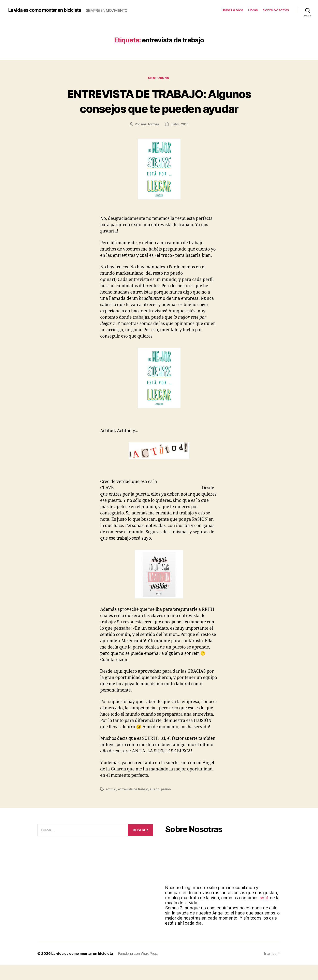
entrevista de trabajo (134, 804)
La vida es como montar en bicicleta (47, 10)
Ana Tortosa (150, 139)
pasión (167, 804)
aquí (264, 913)
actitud (111, 804)
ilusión (155, 804)
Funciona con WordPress (139, 969)
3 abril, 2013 (180, 139)
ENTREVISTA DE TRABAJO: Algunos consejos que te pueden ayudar (159, 108)
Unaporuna (159, 78)
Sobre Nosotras (276, 10)
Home (253, 10)
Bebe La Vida (232, 10)
